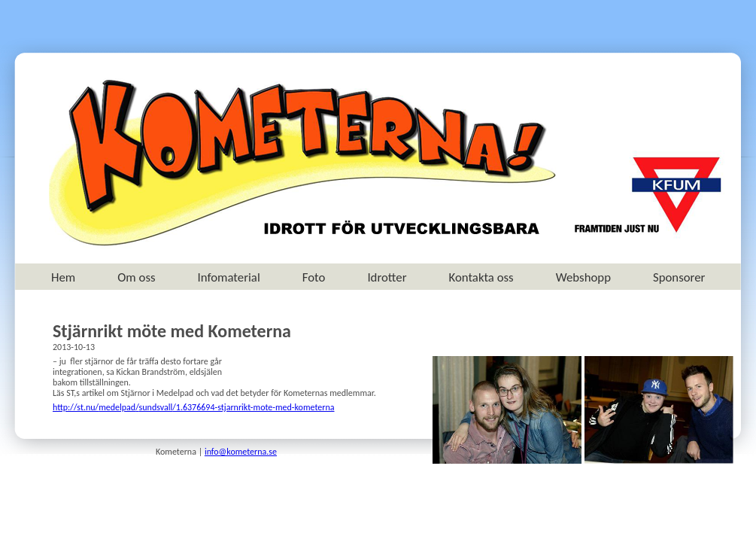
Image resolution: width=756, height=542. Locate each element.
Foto (314, 277)
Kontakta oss (481, 277)
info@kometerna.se (241, 452)
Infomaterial (229, 277)
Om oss (136, 277)
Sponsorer (679, 277)
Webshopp (583, 277)
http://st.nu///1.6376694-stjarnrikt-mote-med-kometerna (194, 407)
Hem (63, 277)
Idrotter (387, 277)
